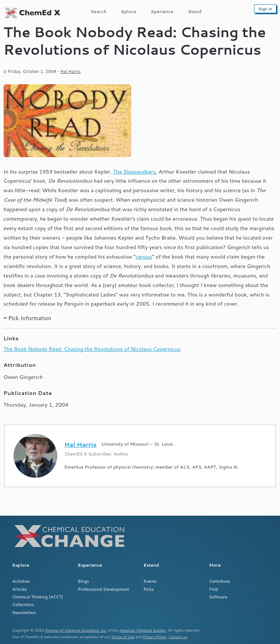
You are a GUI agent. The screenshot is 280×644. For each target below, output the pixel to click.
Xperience (162, 11)
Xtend (195, 11)
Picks (149, 589)
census (144, 257)
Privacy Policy (154, 637)
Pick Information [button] (30, 318)
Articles (20, 589)
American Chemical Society (143, 630)
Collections (23, 604)
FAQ (214, 589)
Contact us (178, 637)
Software (218, 597)
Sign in (265, 9)
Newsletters (24, 612)
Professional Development (104, 589)
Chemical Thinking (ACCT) (38, 597)
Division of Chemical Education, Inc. (76, 630)
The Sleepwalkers (134, 172)
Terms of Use (123, 637)
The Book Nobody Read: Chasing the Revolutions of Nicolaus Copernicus (92, 349)
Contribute (220, 581)
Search (99, 11)
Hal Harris (70, 71)
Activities (21, 581)
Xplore (129, 11)
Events (150, 581)
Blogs (83, 581)
